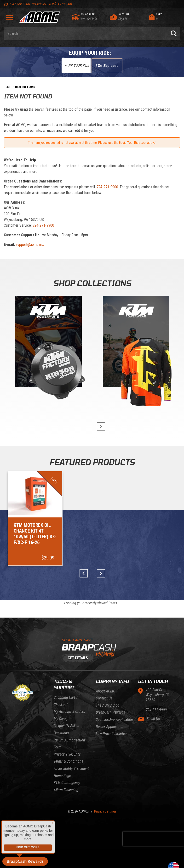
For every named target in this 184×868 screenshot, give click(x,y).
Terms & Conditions (68, 761)
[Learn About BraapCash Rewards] (90, 651)
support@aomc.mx (30, 245)
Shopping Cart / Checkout (66, 701)
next (99, 426)
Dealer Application (110, 727)
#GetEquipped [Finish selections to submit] (107, 66)
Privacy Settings (105, 811)
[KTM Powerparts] (48, 343)
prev (85, 573)
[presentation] (153, 839)
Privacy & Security (67, 754)
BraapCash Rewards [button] (25, 861)
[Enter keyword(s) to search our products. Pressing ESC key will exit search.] (86, 34)
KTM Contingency (67, 783)
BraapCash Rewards (110, 712)
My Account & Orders (69, 712)
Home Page (62, 776)
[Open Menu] (9, 19)
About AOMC (106, 691)
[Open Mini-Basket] (163, 17)
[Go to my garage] (76, 17)
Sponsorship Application (114, 719)
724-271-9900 (107, 187)
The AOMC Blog (108, 705)
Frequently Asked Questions (66, 729)
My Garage (61, 719)
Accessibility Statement (71, 768)
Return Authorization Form (69, 744)
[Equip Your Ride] (76, 66)
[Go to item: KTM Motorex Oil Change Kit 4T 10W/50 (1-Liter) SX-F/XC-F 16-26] (35, 518)
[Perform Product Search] (174, 34)
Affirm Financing (66, 790)
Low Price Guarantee (111, 734)
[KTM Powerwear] (136, 343)
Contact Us (104, 698)
